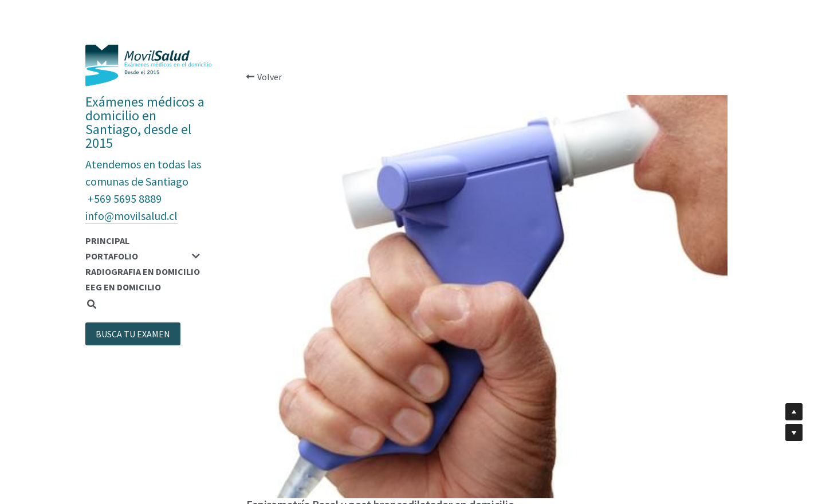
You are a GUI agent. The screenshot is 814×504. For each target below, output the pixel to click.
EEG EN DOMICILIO (123, 287)
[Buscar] (92, 304)
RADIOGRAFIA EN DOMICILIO (143, 271)
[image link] (148, 65)
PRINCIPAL (107, 241)
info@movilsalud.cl (131, 216)
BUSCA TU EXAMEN (133, 334)
